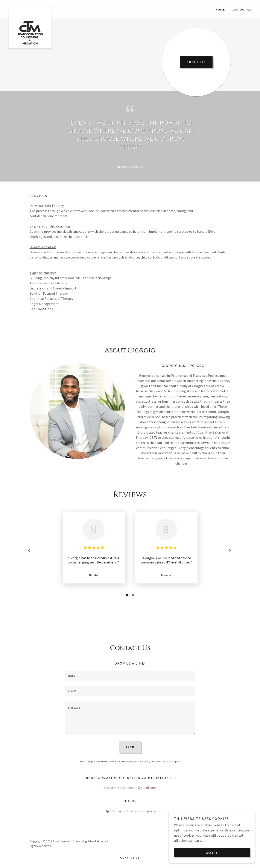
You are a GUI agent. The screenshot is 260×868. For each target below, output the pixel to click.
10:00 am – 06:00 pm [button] (137, 811)
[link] (39, 7)
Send (130, 747)
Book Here (196, 62)
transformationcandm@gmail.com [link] (130, 788)
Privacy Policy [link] (143, 761)
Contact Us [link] (242, 9)
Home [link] (220, 9)
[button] (154, 811)
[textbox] (130, 676)
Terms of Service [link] (164, 761)
